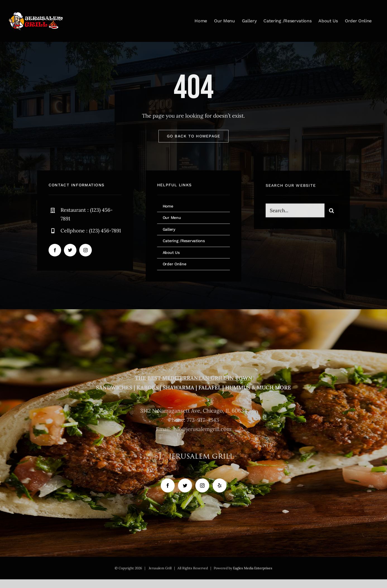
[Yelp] (220, 485)
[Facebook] (168, 485)
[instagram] (86, 250)
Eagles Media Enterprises (253, 568)
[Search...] (295, 211)
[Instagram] (202, 485)
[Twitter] (185, 485)
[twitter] (70, 250)
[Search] (331, 211)
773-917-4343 (203, 420)
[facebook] (55, 250)
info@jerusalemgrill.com (202, 429)
